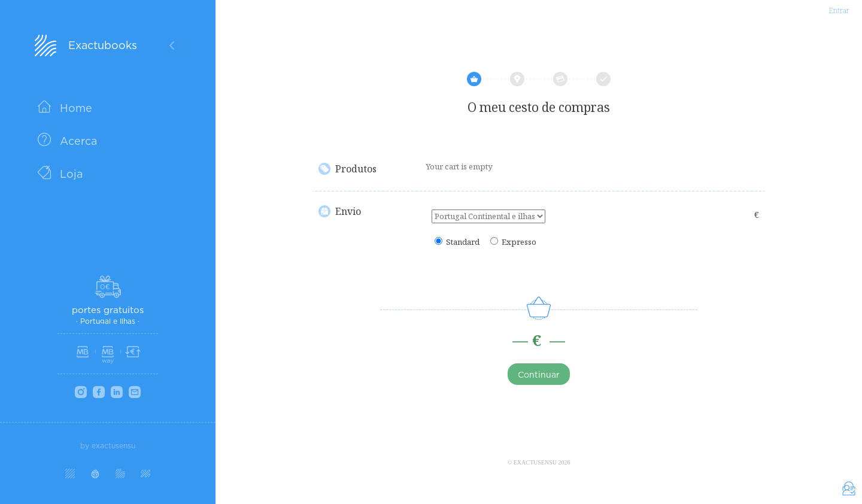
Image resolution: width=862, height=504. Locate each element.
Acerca (78, 141)
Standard (463, 242)
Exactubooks (103, 45)
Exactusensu (535, 462)
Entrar (839, 11)
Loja (71, 174)
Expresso (519, 242)
